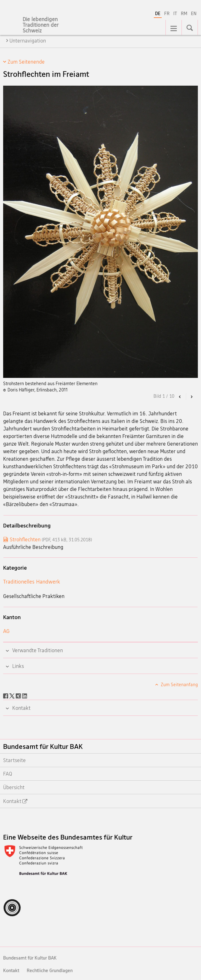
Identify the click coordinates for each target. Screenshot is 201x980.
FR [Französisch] (167, 13)
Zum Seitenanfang (179, 684)
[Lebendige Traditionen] (50, 26)
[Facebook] (6, 695)
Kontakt (11, 970)
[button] (180, 397)
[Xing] (19, 695)
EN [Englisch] (194, 13)
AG (6, 631)
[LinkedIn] (25, 695)
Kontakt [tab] (21, 708)
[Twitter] (13, 695)
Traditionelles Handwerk (32, 581)
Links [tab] (17, 666)
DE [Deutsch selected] (158, 13)
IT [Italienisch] (175, 13)
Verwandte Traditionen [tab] (37, 650)
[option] (100, 239)
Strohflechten (51, 539)
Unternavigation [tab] (28, 41)
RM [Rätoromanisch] (184, 13)
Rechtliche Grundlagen (50, 970)
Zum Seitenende (26, 62)
